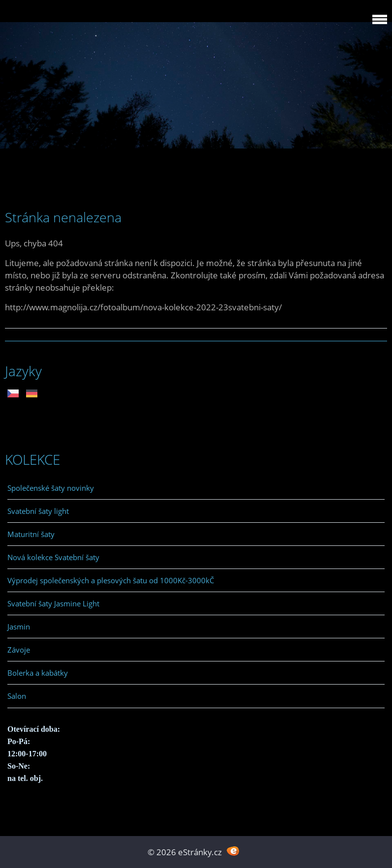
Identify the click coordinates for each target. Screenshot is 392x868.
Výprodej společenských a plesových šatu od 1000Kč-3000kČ (111, 580)
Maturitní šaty (31, 534)
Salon (17, 696)
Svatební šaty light (38, 511)
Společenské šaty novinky (51, 488)
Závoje (19, 650)
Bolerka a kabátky (38, 673)
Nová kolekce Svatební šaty (53, 557)
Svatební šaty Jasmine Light (53, 603)
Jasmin (19, 627)
